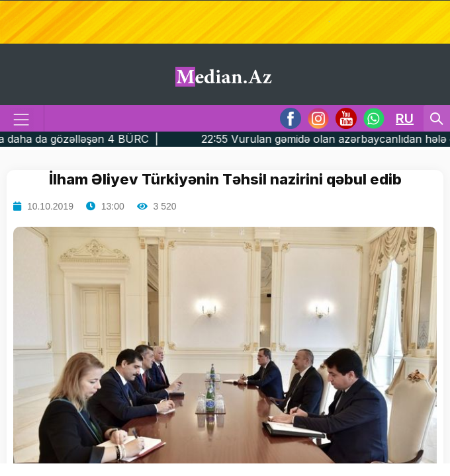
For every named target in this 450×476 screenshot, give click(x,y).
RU (405, 118)
